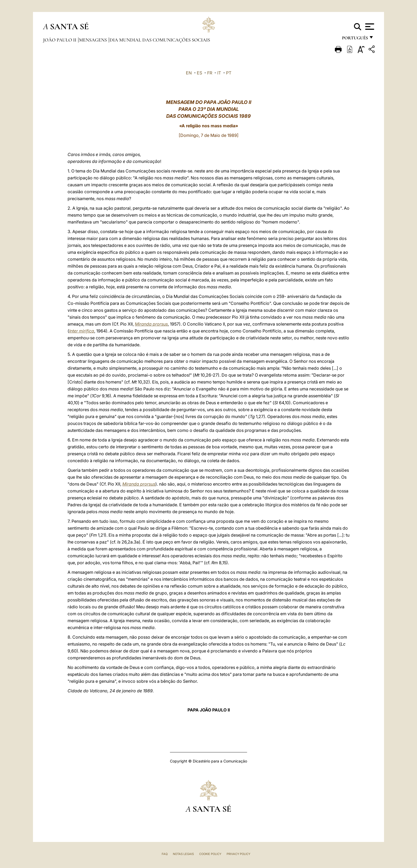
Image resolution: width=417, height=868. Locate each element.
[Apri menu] (369, 27)
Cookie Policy (210, 854)
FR (210, 73)
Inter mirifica (82, 331)
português (355, 39)
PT (229, 73)
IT (219, 73)
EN (189, 73)
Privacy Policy (238, 854)
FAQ (165, 854)
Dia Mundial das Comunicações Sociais (160, 40)
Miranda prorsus (151, 324)
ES (199, 73)
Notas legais (183, 854)
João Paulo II (60, 40)
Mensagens (93, 40)
